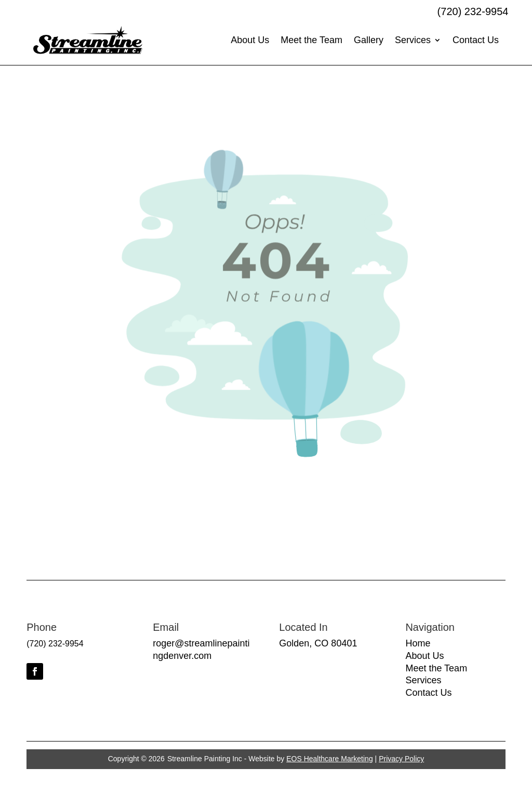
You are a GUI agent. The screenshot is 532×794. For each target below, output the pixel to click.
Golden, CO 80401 (318, 643)
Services (413, 40)
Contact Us (476, 40)
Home (418, 643)
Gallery (369, 40)
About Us (250, 40)
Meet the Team (311, 40)
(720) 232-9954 (473, 11)
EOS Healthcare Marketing (330, 759)
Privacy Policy (401, 759)
